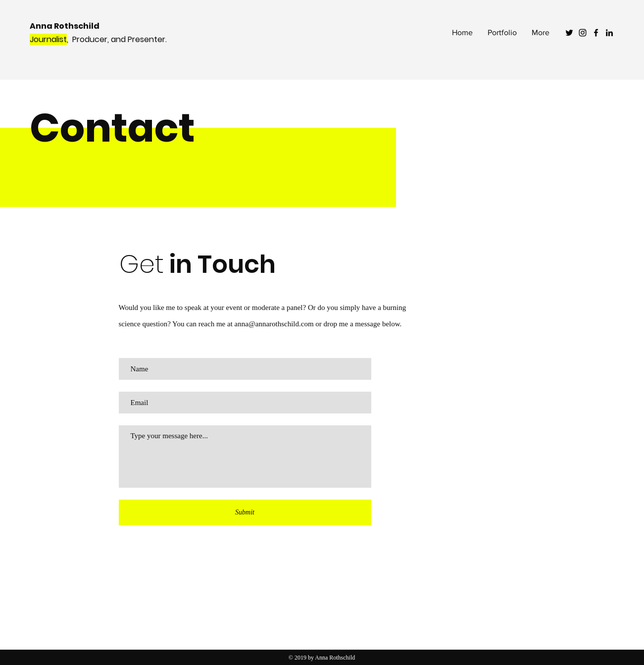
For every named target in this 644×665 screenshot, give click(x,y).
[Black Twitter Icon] (569, 33)
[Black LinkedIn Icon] (609, 33)
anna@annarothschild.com (274, 324)
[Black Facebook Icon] (596, 33)
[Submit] (245, 512)
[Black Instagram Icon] (583, 33)
